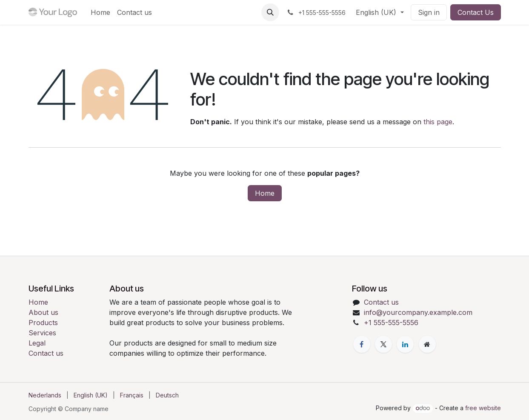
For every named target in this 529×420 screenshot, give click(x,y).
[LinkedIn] (405, 344)
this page (438, 122)
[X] (383, 344)
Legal (37, 343)
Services (42, 333)
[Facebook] (362, 344)
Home (265, 193)
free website (483, 408)
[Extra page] (427, 344)
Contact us (46, 353)
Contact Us (476, 12)
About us (43, 312)
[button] (270, 12)
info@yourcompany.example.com (418, 312)
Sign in (429, 12)
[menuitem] (100, 12)
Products (43, 323)
